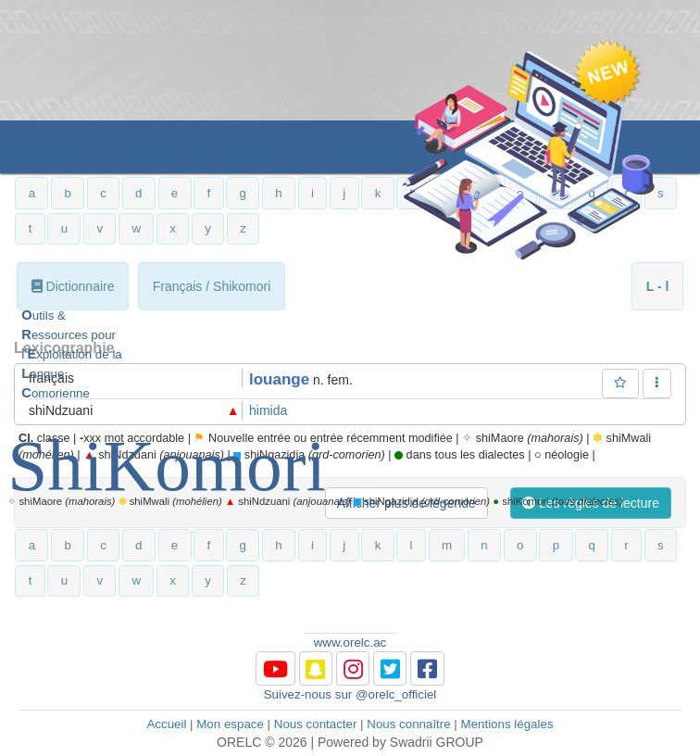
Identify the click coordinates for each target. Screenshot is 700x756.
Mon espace (230, 724)
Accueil (166, 724)
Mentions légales (507, 724)
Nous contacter (316, 724)
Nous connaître (408, 724)
